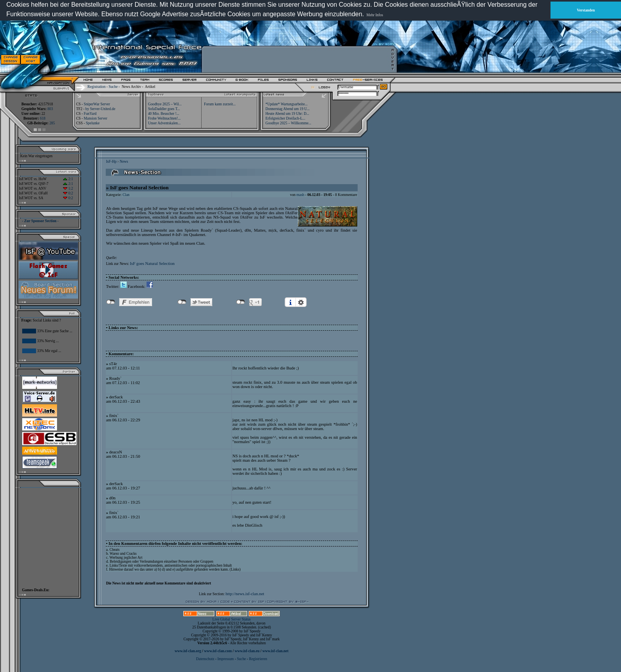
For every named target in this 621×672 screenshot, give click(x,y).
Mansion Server (95, 118)
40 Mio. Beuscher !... (164, 114)
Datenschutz (206, 659)
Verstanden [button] (586, 10)
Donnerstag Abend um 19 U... (288, 109)
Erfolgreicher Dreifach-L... (285, 118)
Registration (97, 87)
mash (301, 195)
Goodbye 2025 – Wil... (165, 104)
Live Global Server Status (231, 619)
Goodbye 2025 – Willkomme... (288, 123)
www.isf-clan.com (218, 651)
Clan (126, 195)
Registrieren (258, 659)
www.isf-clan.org (188, 651)
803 (50, 109)
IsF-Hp (111, 162)
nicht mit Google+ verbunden (241, 302)
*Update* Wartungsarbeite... (286, 104)
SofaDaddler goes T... (164, 109)
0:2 (68, 193)
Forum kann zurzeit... (220, 104)
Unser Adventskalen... (164, 123)
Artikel (150, 87)
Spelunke (93, 123)
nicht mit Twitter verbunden (182, 302)
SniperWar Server (97, 104)
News (124, 162)
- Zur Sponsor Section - (40, 221)
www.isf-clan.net (275, 651)
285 (52, 123)
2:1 (68, 179)
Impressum (226, 659)
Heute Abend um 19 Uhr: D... (287, 114)
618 (43, 118)
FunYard (90, 114)
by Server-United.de (100, 109)
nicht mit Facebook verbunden (111, 302)
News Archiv (131, 87)
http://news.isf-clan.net (245, 594)
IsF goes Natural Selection (152, 264)
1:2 (68, 188)
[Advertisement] (297, 59)
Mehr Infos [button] (375, 15)
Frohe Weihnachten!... (165, 118)
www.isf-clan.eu (247, 651)
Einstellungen (301, 302)
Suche (113, 87)
